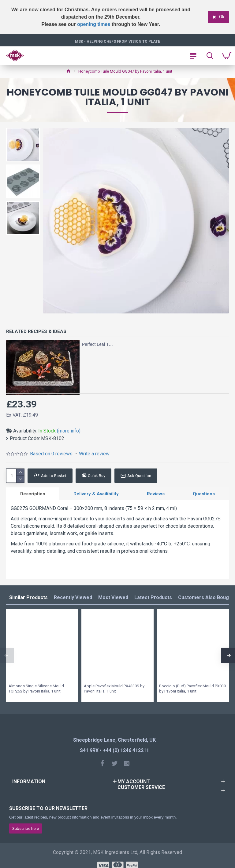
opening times (94, 24)
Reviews (156, 494)
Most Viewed (113, 598)
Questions (204, 494)
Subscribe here (26, 828)
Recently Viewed (73, 598)
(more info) (69, 431)
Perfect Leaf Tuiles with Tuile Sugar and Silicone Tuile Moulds (98, 344)
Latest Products (153, 598)
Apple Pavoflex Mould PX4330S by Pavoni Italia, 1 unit (114, 689)
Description (33, 494)
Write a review (94, 454)
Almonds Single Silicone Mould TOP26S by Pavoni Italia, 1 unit (36, 689)
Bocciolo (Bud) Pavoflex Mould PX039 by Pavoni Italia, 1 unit (192, 689)
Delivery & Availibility (96, 494)
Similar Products (28, 598)
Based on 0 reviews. (52, 454)
